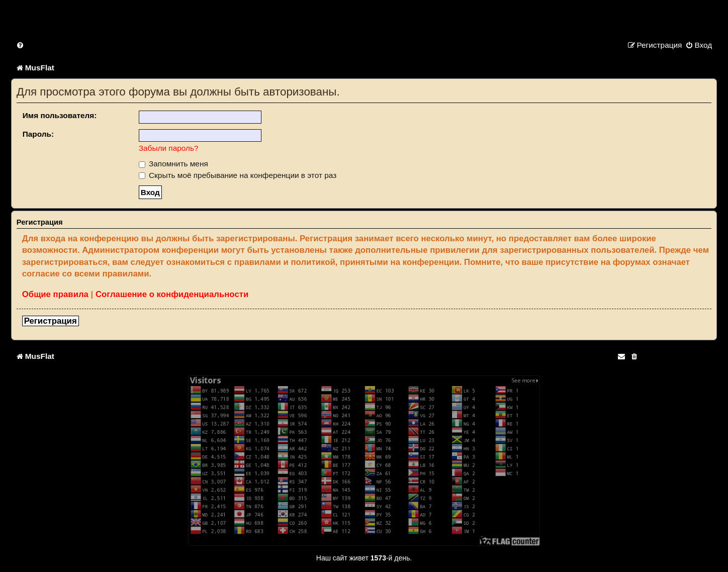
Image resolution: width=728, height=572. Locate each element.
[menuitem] (21, 45)
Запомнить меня (173, 164)
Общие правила (55, 294)
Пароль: (38, 134)
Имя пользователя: (60, 115)
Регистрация (51, 321)
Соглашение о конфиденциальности (172, 294)
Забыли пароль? (169, 148)
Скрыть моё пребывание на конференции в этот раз (238, 175)
